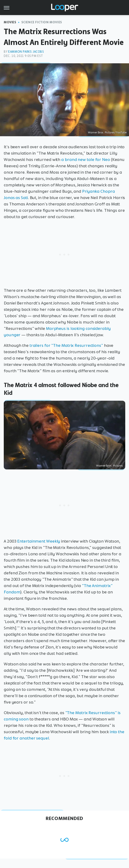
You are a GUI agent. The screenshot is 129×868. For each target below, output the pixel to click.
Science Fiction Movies (42, 22)
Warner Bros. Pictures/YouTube (107, 132)
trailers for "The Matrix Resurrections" (66, 345)
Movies (10, 22)
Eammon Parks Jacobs (26, 52)
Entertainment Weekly (39, 541)
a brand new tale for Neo (86, 160)
